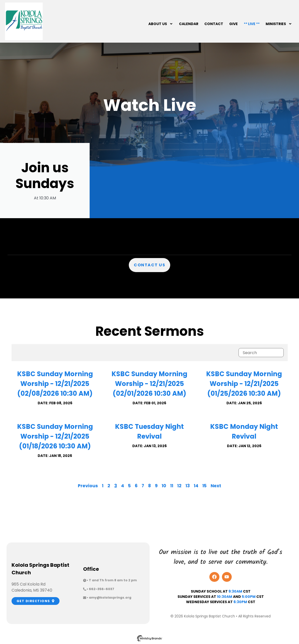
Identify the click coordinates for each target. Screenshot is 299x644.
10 (164, 486)
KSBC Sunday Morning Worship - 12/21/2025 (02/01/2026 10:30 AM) (149, 384)
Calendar (189, 24)
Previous (88, 486)
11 (172, 486)
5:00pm (249, 597)
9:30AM (235, 591)
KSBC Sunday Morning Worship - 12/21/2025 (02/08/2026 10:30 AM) (55, 384)
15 (204, 486)
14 (196, 486)
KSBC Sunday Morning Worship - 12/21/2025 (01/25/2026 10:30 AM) (244, 384)
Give (233, 24)
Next (216, 486)
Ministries (279, 24)
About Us (161, 24)
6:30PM (240, 602)
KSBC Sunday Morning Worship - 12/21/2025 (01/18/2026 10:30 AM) (55, 436)
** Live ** (252, 24)
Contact (214, 24)
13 (188, 486)
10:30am (225, 597)
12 (179, 486)
